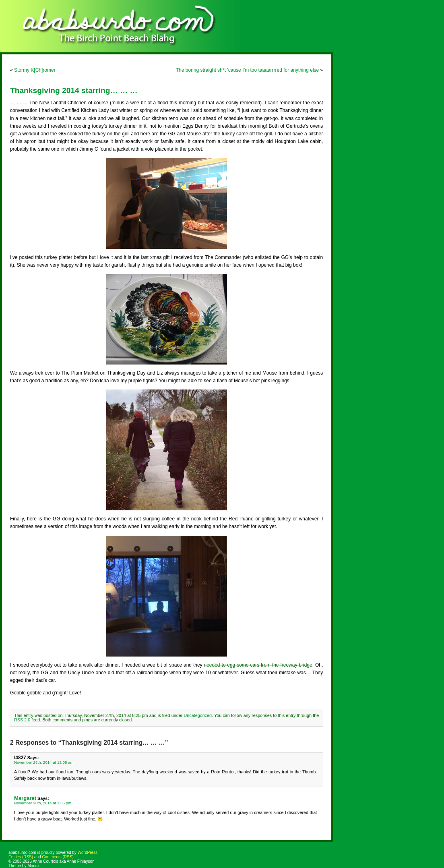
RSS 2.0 (22, 720)
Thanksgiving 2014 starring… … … (74, 90)
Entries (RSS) (21, 857)
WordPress (88, 852)
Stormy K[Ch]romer (35, 70)
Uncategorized (198, 715)
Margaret (25, 798)
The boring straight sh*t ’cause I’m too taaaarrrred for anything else (248, 70)
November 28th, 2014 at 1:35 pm (43, 803)
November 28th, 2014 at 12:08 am (44, 762)
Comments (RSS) (58, 857)
